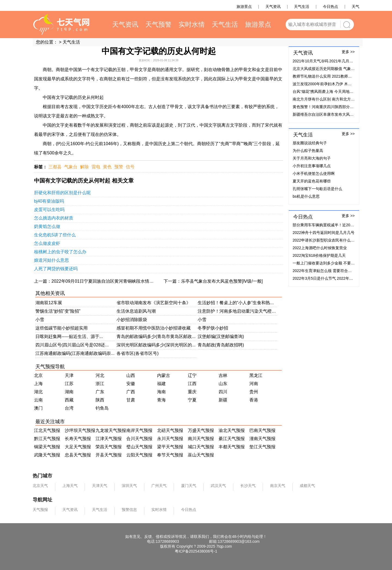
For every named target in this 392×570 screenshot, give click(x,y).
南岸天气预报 (139, 430)
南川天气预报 (201, 439)
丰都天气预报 (232, 447)
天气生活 (71, 42)
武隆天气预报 (47, 455)
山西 (131, 375)
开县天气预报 (109, 455)
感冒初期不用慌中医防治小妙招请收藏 (154, 328)
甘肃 (131, 400)
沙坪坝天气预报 (80, 430)
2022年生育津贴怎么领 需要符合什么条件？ (330, 271)
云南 (38, 400)
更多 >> (348, 52)
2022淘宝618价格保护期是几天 (319, 255)
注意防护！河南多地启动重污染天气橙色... (238, 311)
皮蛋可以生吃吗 (49, 210)
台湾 (69, 408)
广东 (100, 392)
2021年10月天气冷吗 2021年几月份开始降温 (330, 61)
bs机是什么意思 (306, 196)
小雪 (40, 320)
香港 (254, 400)
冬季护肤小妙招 (213, 328)
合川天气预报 (139, 439)
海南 (161, 392)
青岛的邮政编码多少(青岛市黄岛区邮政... (156, 336)
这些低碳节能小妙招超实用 (62, 328)
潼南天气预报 (262, 439)
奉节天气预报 (170, 455)
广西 (131, 392)
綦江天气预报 (232, 439)
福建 (161, 384)
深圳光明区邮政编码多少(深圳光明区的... (156, 345)
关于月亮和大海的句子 (312, 158)
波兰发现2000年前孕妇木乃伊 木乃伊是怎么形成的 (336, 84)
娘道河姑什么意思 (51, 260)
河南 (254, 384)
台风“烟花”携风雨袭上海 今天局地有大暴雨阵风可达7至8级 (342, 92)
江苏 (69, 384)
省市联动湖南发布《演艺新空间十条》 (154, 303)
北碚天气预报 (170, 430)
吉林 (223, 375)
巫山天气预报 (201, 455)
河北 (100, 375)
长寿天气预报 (78, 439)
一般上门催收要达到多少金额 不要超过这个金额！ (335, 263)
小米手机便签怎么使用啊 (314, 173)
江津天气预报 (109, 439)
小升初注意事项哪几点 (312, 166)
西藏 (69, 400)
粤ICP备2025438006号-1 (196, 551)
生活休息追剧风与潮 (136, 311)
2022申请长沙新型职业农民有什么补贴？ (327, 240)
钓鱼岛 (102, 408)
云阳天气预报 (139, 455)
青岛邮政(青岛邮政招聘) (221, 345)
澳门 (38, 408)
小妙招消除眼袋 (132, 320)
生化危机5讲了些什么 (55, 235)
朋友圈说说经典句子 (310, 143)
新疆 (223, 400)
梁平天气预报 (170, 447)
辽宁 (192, 375)
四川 (223, 392)
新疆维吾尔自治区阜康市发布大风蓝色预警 (329, 114)
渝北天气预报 (232, 430)
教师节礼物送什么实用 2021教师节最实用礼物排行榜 (337, 76)
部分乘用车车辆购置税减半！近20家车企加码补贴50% (339, 225)
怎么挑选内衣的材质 (54, 218)
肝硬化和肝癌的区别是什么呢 (62, 193)
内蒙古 (164, 375)
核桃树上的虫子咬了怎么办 (60, 252)
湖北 (38, 392)
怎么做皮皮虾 (47, 243)
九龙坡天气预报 (111, 430)
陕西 (100, 400)
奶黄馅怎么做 (47, 226)
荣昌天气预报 (109, 447)
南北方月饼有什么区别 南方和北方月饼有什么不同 (335, 99)
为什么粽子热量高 (308, 151)
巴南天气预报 (262, 430)
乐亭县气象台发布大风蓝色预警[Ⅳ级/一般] (222, 281)
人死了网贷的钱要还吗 (56, 269)
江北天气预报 (47, 430)
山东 (223, 384)
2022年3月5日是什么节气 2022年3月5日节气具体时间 (338, 278)
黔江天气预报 (47, 439)
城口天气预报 (201, 447)
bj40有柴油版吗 (49, 201)
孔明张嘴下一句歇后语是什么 (317, 189)
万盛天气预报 (201, 430)
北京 (38, 375)
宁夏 (192, 400)
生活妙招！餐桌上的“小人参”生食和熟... (236, 303)
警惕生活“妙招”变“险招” (58, 311)
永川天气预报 (170, 439)
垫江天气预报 (262, 447)
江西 (192, 384)
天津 (69, 375)
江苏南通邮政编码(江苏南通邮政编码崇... (75, 353)
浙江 (100, 384)
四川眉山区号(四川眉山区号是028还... (72, 345)
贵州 (254, 392)
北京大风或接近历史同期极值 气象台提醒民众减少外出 (339, 69)
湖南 (69, 392)
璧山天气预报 (139, 447)
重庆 (192, 392)
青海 (161, 400)
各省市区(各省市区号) (138, 353)
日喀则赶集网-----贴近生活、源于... (69, 336)
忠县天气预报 (78, 455)
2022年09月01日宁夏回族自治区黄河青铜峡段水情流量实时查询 (113, 281)
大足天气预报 (78, 447)
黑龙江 (256, 375)
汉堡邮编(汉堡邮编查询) (221, 336)
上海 (38, 384)
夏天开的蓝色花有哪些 (312, 181)
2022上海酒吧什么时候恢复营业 (320, 248)
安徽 (131, 384)
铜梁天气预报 (47, 447)
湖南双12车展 (49, 303)
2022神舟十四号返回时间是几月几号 (324, 233)
